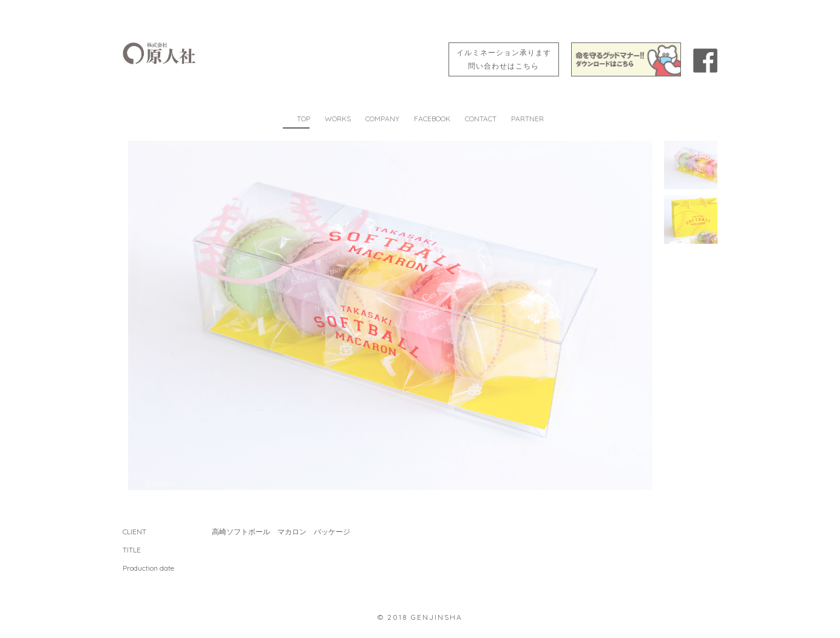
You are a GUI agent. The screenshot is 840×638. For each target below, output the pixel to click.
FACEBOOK (432, 119)
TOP (303, 119)
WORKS (338, 119)
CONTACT (481, 119)
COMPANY (382, 119)
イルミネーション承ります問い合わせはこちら (504, 59)
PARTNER (527, 119)
